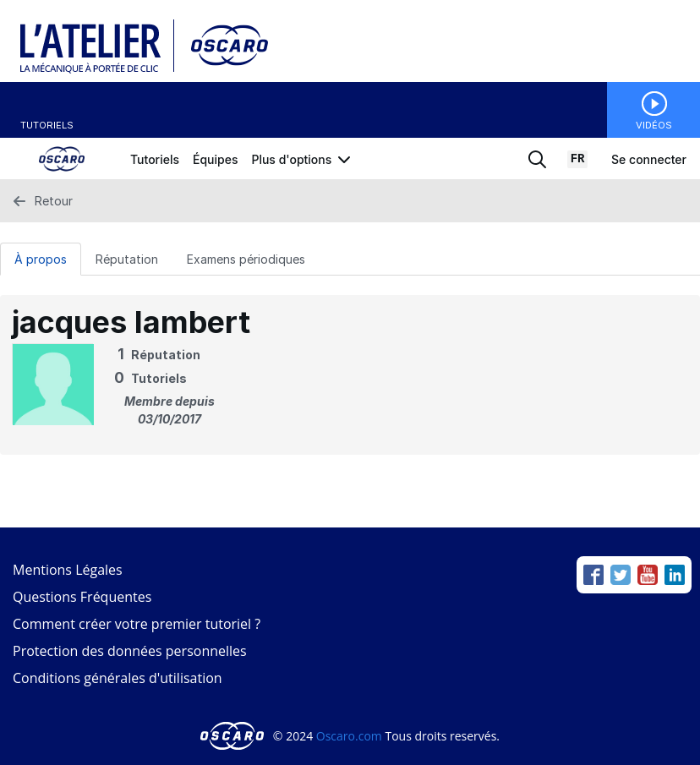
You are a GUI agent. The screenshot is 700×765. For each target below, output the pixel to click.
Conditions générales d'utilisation (118, 678)
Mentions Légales (68, 570)
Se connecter (649, 159)
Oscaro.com (349, 736)
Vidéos (654, 125)
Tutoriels (47, 125)
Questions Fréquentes (82, 597)
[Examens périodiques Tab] (246, 259)
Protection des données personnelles (130, 651)
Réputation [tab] (127, 259)
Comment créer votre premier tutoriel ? (137, 624)
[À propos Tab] (41, 259)
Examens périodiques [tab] (246, 259)
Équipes (215, 159)
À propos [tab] (41, 259)
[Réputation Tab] (127, 259)
